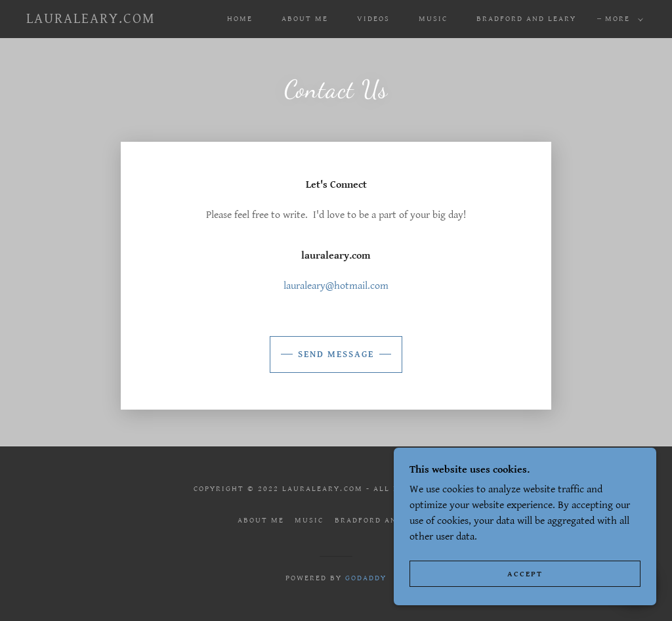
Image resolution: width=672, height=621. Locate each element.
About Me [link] (305, 19)
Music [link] (433, 19)
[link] (91, 20)
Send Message (336, 354)
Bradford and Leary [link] (526, 19)
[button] (621, 19)
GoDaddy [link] (366, 578)
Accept (525, 574)
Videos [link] (373, 19)
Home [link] (240, 19)
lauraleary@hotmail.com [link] (336, 286)
